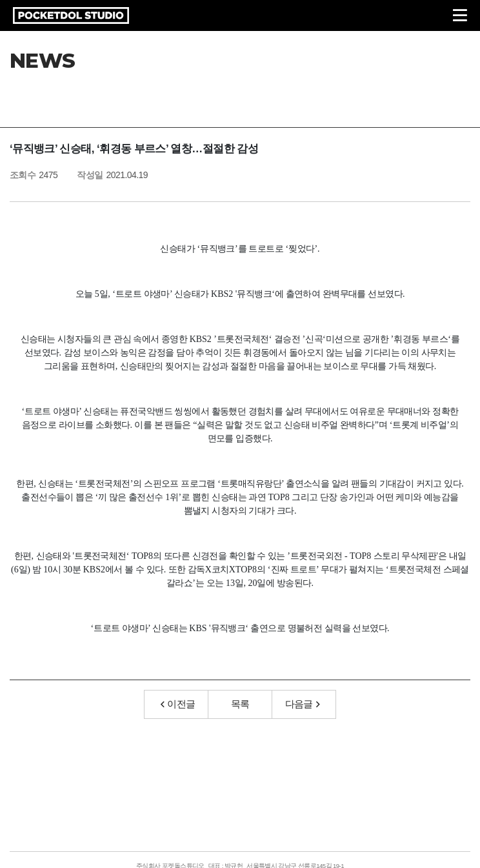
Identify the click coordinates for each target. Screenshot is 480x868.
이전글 (178, 704)
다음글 (303, 704)
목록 (240, 704)
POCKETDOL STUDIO (71, 15)
